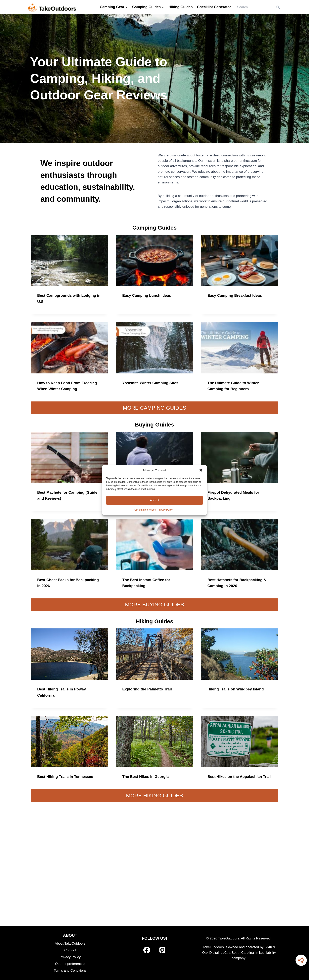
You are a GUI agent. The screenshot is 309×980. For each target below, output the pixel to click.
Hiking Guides (181, 7)
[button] (201, 470)
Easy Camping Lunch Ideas (148, 295)
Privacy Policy (165, 510)
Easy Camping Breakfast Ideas (236, 295)
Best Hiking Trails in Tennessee (67, 776)
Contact (70, 950)
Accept (154, 500)
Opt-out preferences (145, 510)
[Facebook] (147, 950)
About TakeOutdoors (70, 944)
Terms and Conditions (70, 971)
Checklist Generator (214, 7)
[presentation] (69, 260)
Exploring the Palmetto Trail (149, 689)
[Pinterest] (162, 950)
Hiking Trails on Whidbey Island (237, 689)
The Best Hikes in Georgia (147, 776)
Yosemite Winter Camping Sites (152, 383)
